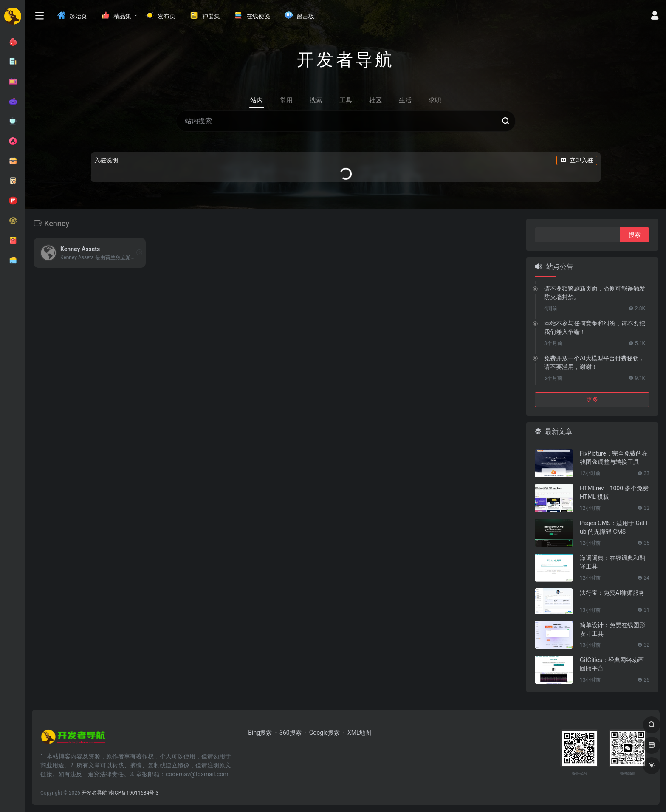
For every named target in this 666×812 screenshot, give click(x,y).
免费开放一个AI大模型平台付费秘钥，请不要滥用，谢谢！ (594, 362)
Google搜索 (325, 733)
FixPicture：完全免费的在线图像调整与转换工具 (614, 458)
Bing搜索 (260, 733)
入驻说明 (106, 160)
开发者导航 (94, 793)
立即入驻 (577, 160)
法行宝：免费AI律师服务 (612, 593)
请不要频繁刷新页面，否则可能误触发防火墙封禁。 (595, 293)
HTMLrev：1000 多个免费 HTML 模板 (614, 492)
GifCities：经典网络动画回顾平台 (612, 664)
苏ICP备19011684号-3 (134, 793)
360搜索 (291, 733)
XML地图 (360, 733)
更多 (592, 399)
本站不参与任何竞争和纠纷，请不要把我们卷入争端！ (595, 328)
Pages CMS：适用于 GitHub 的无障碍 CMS (614, 527)
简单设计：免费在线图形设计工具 (612, 629)
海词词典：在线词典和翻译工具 (612, 562)
